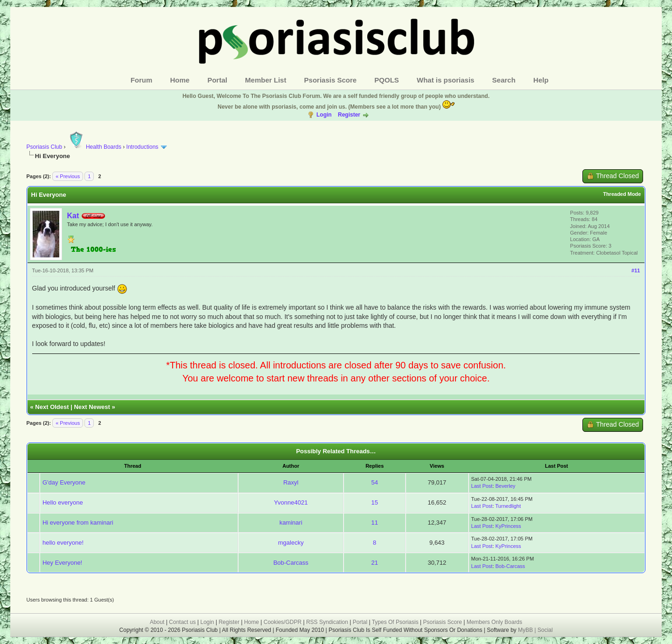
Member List (266, 80)
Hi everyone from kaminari (78, 523)
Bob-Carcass (291, 563)
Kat (73, 216)
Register (349, 115)
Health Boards (94, 147)
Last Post (482, 486)
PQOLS (387, 80)
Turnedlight (508, 506)
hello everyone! (63, 543)
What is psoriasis (445, 80)
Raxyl (291, 482)
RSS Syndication (327, 622)
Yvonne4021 (291, 502)
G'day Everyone (64, 482)
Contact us (182, 622)
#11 (636, 270)
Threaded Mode (622, 194)
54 (375, 482)
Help (541, 80)
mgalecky (291, 543)
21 (375, 563)
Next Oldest (52, 407)
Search (504, 80)
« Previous (68, 176)
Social (545, 630)
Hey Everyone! (62, 563)
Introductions (143, 147)
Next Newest (92, 407)
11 (375, 523)
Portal (217, 80)
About (157, 622)
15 (375, 502)
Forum (142, 80)
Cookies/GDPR (283, 622)
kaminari (291, 523)
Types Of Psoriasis (395, 622)
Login (324, 115)
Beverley (506, 486)
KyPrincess (508, 526)
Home (180, 80)
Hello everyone (63, 502)
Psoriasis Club (45, 147)
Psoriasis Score (331, 80)
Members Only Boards (494, 622)
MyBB (526, 630)
